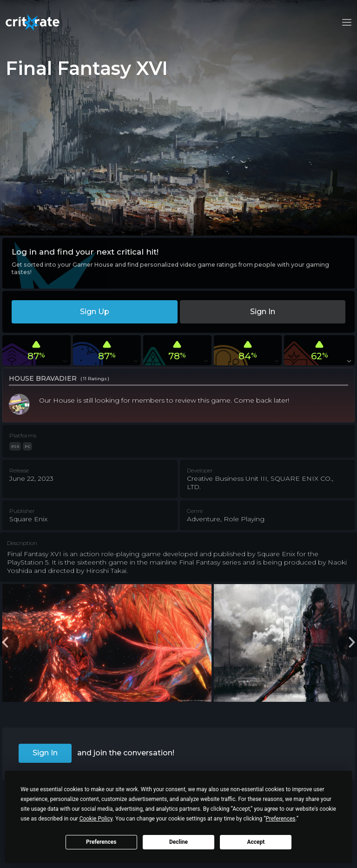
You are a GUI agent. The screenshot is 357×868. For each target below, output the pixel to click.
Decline (178, 842)
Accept (256, 842)
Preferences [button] (280, 819)
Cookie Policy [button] (96, 819)
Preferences (101, 842)
